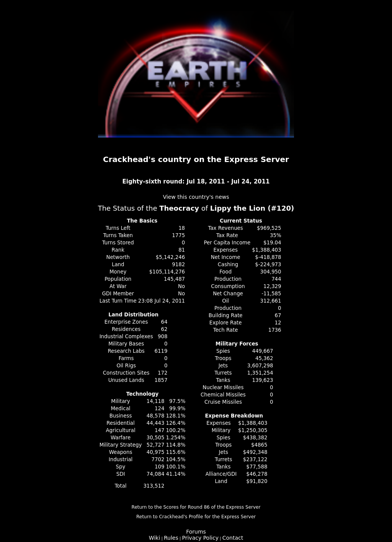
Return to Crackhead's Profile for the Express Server (196, 517)
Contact (233, 538)
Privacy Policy (200, 538)
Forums (196, 532)
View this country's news (196, 197)
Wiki (154, 538)
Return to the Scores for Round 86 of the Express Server (196, 507)
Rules (171, 538)
